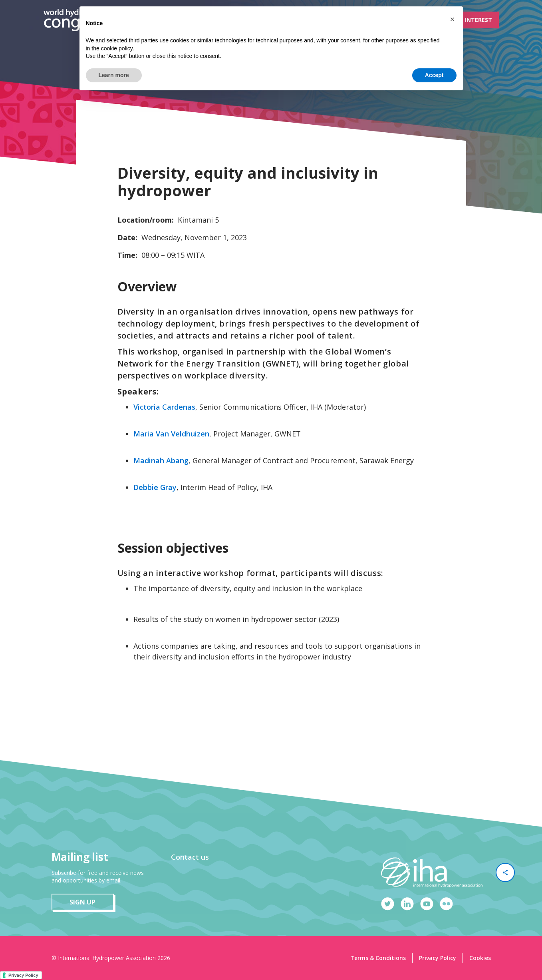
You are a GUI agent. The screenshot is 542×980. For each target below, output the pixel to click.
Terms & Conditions (378, 958)
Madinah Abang (161, 460)
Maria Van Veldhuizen (171, 434)
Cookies (480, 958)
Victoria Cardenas (164, 407)
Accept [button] (434, 75)
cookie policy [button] (117, 48)
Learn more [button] (114, 75)
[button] (453, 19)
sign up (82, 902)
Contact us (190, 857)
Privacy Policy (438, 958)
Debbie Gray (155, 487)
